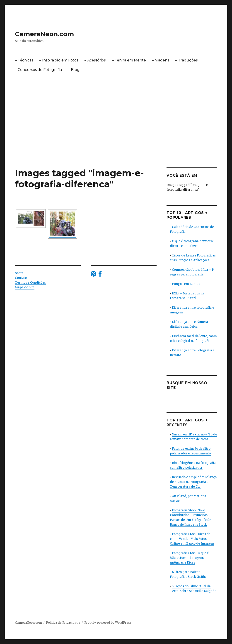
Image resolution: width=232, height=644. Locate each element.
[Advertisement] (117, 134)
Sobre (19, 273)
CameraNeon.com (44, 34)
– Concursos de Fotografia (38, 70)
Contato (21, 278)
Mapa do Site (25, 287)
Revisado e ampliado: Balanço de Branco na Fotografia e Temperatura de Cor (193, 482)
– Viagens (161, 60)
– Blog (74, 70)
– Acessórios (95, 60)
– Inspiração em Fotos (59, 60)
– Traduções (186, 60)
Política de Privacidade (63, 623)
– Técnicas (24, 60)
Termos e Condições (30, 283)
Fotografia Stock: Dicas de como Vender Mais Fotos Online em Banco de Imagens (192, 539)
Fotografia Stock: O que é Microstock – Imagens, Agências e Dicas (189, 558)
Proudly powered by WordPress (108, 623)
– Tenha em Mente (129, 60)
